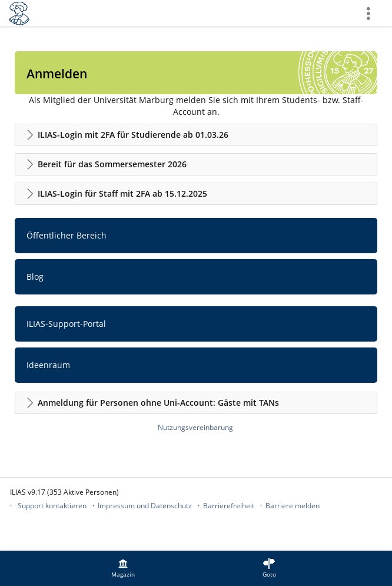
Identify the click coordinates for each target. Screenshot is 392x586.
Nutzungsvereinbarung (195, 427)
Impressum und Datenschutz (145, 506)
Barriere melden (293, 506)
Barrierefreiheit (229, 506)
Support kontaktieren (52, 506)
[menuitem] (123, 568)
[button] (196, 135)
